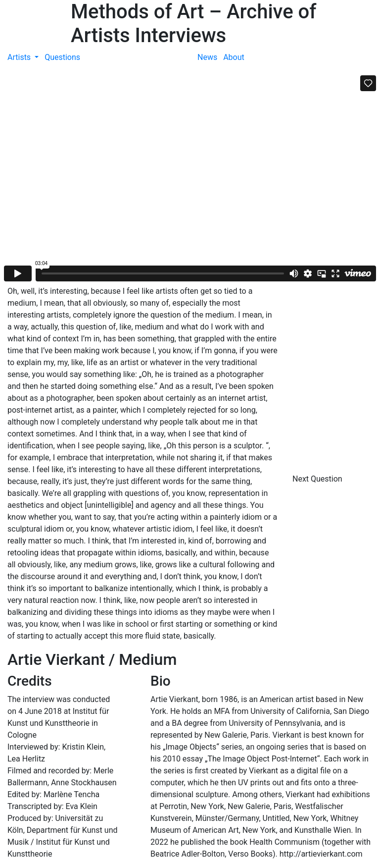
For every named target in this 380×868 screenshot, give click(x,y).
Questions (62, 57)
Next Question (318, 479)
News (207, 57)
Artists (20, 57)
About (234, 57)
